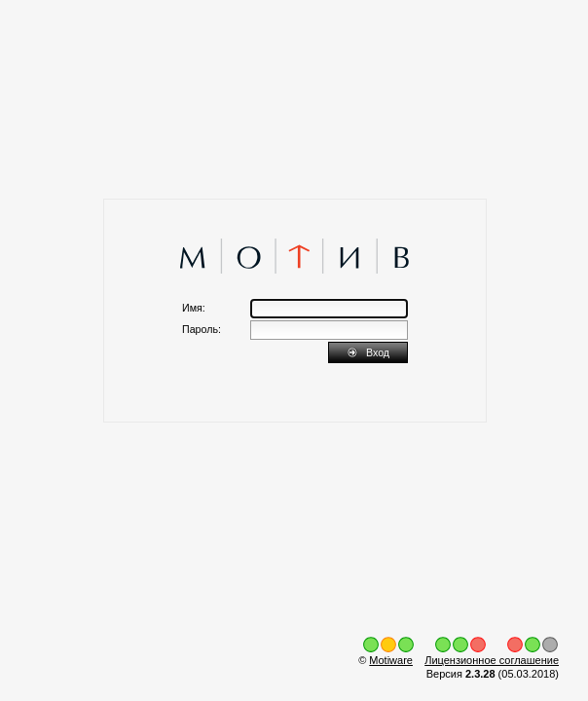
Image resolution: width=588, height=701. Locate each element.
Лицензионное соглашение (492, 660)
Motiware (391, 660)
